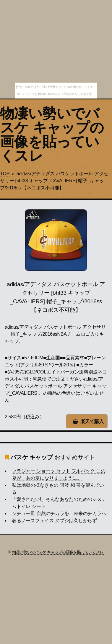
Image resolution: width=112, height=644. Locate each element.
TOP (5, 174)
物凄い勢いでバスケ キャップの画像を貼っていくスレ (52, 135)
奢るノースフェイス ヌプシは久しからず (54, 521)
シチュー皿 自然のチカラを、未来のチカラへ (59, 513)
